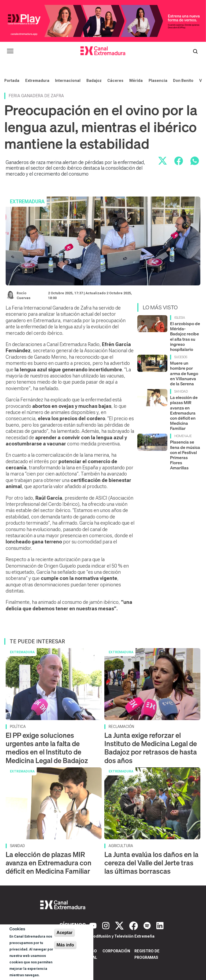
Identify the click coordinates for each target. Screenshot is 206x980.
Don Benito (183, 81)
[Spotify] (148, 925)
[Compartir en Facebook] (179, 161)
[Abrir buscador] (195, 51)
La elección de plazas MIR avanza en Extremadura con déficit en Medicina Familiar (184, 413)
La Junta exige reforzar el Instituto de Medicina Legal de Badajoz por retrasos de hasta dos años (151, 748)
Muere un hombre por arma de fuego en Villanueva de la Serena (184, 373)
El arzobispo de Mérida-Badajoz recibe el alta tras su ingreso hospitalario (185, 336)
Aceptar (65, 933)
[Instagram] (106, 925)
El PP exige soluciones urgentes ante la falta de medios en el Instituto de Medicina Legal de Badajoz (47, 748)
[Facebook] (134, 925)
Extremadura (37, 81)
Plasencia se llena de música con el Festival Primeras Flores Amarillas (185, 455)
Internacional (68, 81)
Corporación (116, 951)
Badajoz (94, 81)
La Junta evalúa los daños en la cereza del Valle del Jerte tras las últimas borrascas (151, 863)
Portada (12, 81)
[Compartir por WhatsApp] (195, 161)
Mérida (136, 81)
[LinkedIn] (160, 925)
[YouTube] (94, 925)
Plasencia (158, 81)
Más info (65, 945)
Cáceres (115, 81)
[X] (120, 925)
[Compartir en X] (163, 161)
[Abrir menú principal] (10, 51)
